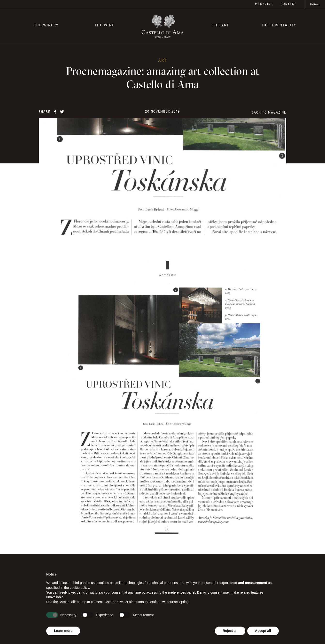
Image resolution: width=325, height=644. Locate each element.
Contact (289, 4)
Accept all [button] (263, 631)
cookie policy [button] (79, 588)
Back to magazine (269, 113)
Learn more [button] (63, 631)
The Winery (46, 25)
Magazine (264, 4)
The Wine (104, 25)
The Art (221, 25)
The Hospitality (279, 25)
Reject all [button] (230, 631)
